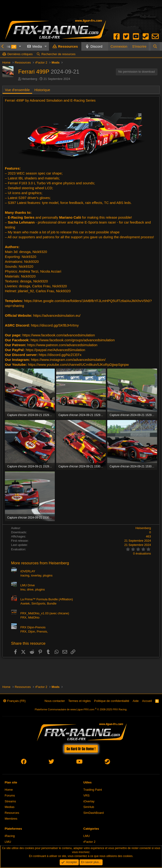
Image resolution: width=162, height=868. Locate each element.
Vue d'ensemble (17, 90)
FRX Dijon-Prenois (33, 627)
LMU (8, 842)
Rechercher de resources (59, 54)
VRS (87, 795)
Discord (96, 46)
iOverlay (89, 801)
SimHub (89, 807)
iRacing (10, 836)
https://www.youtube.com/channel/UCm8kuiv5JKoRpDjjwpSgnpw (78, 365)
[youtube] (79, 763)
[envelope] (135, 763)
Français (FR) (14, 701)
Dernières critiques (20, 54)
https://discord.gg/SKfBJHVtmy (55, 325)
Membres (11, 819)
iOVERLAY (28, 571)
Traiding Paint (93, 790)
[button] (20, 46)
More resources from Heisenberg (40, 563)
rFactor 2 (90, 842)
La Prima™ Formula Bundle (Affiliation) (47, 599)
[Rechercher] (155, 46)
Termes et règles (79, 701)
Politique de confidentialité (112, 701)
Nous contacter (55, 701)
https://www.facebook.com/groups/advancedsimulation (73, 340)
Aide (136, 701)
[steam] (107, 763)
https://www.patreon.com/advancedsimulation (62, 345)
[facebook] (24, 763)
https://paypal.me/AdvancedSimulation (55, 350)
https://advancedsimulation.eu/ (57, 315)
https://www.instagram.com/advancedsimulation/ (68, 360)
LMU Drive (28, 585)
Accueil (147, 701)
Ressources (68, 46)
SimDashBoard (94, 813)
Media (37, 46)
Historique (42, 90)
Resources (12, 813)
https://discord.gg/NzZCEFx (60, 355)
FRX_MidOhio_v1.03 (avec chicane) (45, 613)
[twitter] (51, 763)
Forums (10, 795)
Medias (10, 807)
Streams (10, 801)
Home (9, 790)
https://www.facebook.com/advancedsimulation (59, 335)
